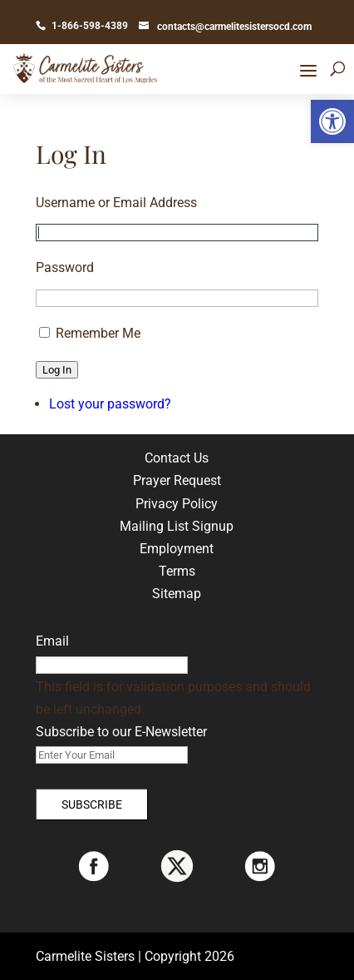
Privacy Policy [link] (177, 504)
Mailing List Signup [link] (177, 526)
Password (65, 267)
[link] (332, 121)
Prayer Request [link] (177, 480)
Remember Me (98, 333)
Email (52, 641)
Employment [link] (177, 549)
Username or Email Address (116, 203)
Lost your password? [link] (110, 404)
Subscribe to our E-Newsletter (121, 732)
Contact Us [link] (177, 458)
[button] (308, 71)
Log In (57, 370)
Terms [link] (177, 571)
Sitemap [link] (177, 594)
